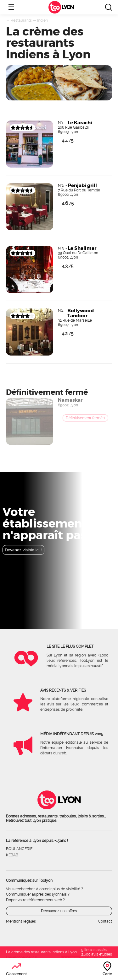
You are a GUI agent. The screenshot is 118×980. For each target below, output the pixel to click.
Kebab (12, 855)
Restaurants (21, 20)
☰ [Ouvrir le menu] (11, 7)
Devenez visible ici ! (23, 550)
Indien (42, 20)
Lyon (67, 7)
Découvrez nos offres (59, 911)
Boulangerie (19, 849)
